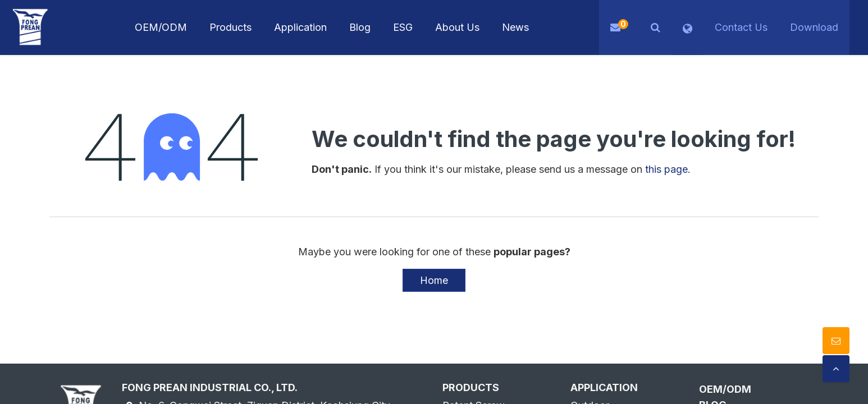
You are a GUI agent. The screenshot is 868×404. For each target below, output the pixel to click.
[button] (655, 27)
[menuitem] (300, 27)
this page (666, 169)
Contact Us (741, 27)
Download (814, 27)
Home (434, 280)
